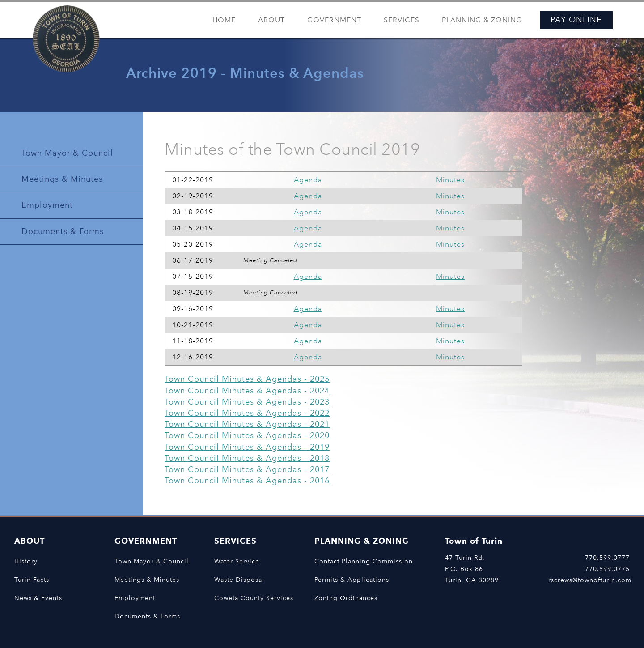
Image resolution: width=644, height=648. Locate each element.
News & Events (38, 598)
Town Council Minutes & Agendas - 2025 (247, 379)
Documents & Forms (63, 231)
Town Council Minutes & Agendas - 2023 (247, 402)
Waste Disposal (239, 580)
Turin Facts (32, 580)
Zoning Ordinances (346, 598)
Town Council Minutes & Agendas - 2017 (247, 469)
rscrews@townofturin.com (590, 580)
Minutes (450, 180)
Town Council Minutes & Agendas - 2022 (247, 413)
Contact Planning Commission (364, 561)
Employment (47, 205)
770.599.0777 (607, 558)
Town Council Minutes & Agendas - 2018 (247, 458)
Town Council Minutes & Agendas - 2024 (247, 391)
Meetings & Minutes (62, 179)
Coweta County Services (254, 598)
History (26, 561)
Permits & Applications (352, 580)
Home (224, 20)
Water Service (237, 561)
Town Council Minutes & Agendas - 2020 (247, 435)
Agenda (308, 180)
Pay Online (576, 20)
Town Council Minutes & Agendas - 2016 (247, 481)
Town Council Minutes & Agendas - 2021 (247, 424)
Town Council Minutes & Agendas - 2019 (247, 447)
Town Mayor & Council (67, 153)
